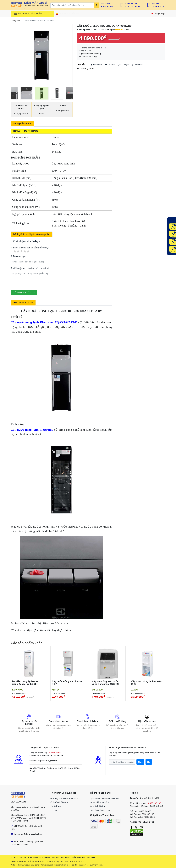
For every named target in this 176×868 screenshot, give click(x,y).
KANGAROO (18, 690)
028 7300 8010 (132, 7)
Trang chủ (15, 21)
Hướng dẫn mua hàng (100, 802)
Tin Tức (54, 810)
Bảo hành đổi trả (97, 806)
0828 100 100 (132, 4)
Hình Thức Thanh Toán (100, 810)
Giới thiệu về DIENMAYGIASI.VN (64, 799)
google (123, 65)
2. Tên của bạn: (18, 256)
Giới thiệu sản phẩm (23, 303)
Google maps (158, 14)
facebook (96, 65)
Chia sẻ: (81, 65)
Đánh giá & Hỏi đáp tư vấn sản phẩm (32, 234)
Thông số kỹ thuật (22, 124)
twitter (110, 65)
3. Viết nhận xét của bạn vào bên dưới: (30, 268)
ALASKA (55, 690)
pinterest (137, 65)
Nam (140, 762)
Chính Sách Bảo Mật (59, 802)
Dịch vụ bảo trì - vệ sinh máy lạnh (104, 799)
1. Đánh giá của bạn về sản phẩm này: (30, 250)
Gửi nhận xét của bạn (24, 293)
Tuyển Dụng (56, 806)
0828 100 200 (159, 7)
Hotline (156, 4)
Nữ (149, 762)
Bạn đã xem (107, 6)
